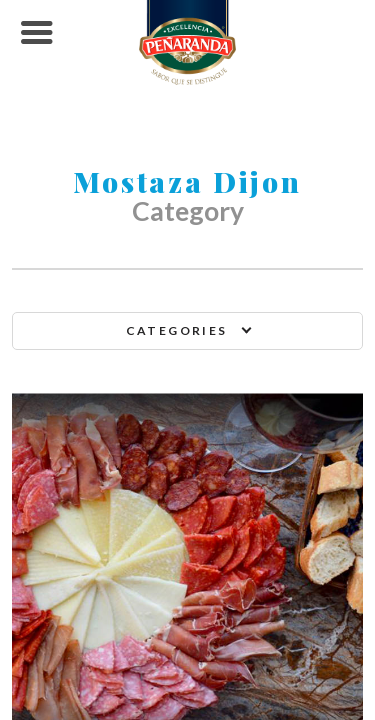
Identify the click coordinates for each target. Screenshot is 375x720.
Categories (177, 330)
